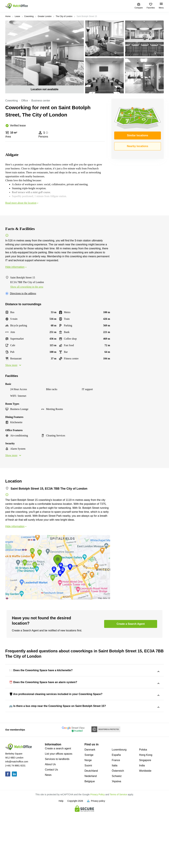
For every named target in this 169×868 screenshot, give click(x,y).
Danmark (90, 805)
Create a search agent (58, 804)
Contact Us (51, 825)
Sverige (89, 810)
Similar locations (137, 135)
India (142, 821)
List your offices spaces (59, 809)
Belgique (90, 837)
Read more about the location (22, 203)
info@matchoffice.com (17, 817)
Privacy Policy (97, 850)
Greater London (45, 16)
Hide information (16, 267)
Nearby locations (138, 146)
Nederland (91, 831)
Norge (88, 815)
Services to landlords (57, 814)
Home (8, 16)
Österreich (118, 826)
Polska (143, 805)
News (48, 830)
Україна (116, 837)
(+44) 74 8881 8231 (15, 821)
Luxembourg (119, 805)
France (116, 815)
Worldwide (145, 826)
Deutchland (91, 826)
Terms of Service (118, 850)
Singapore (145, 815)
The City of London (64, 16)
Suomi (88, 821)
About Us (50, 820)
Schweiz (117, 831)
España (116, 810)
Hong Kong (146, 810)
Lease (17, 16)
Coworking (29, 16)
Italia (115, 821)
